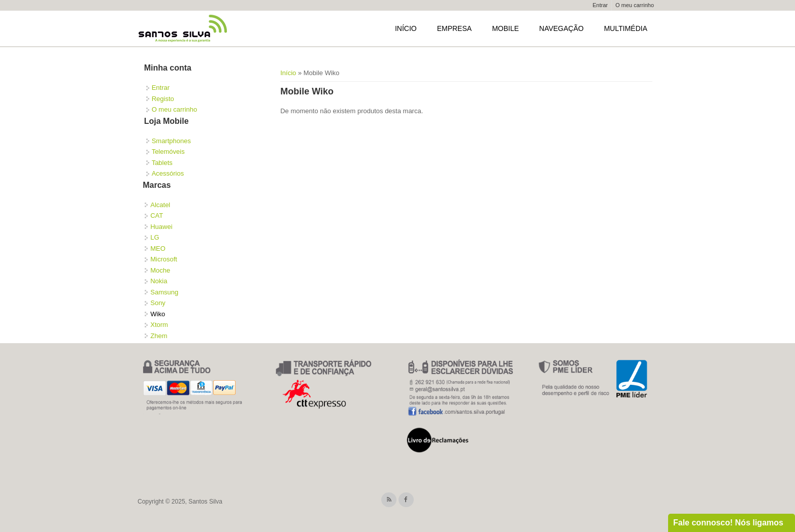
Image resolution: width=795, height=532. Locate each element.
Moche (160, 270)
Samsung (164, 292)
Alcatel (160, 205)
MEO (158, 248)
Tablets (162, 163)
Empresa (454, 28)
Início (406, 28)
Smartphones (171, 141)
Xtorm (159, 325)
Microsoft (164, 259)
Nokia (159, 281)
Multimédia (626, 28)
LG (155, 237)
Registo (163, 99)
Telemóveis (168, 152)
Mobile (505, 28)
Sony (158, 303)
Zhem (159, 336)
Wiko (158, 314)
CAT (157, 215)
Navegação (561, 28)
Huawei (161, 227)
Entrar (600, 5)
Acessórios (168, 173)
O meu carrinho (635, 5)
